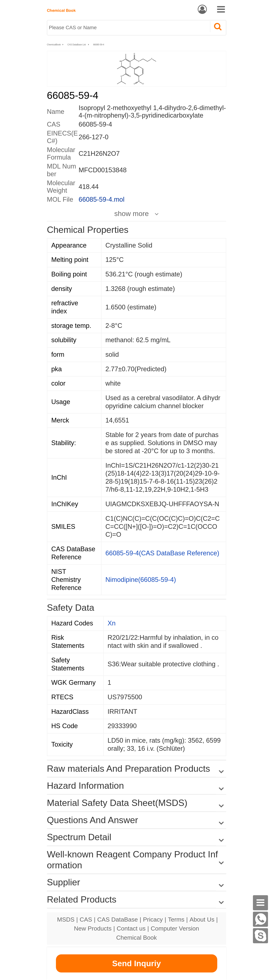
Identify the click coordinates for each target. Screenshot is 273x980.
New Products (93, 928)
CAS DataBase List (77, 45)
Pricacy (153, 919)
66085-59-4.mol (102, 199)
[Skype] (260, 936)
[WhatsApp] (260, 919)
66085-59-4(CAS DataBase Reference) (162, 553)
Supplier (64, 882)
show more (132, 213)
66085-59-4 (99, 45)
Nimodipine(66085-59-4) (141, 580)
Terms (176, 919)
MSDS (66, 919)
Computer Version (175, 928)
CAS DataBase (117, 919)
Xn (112, 623)
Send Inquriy (136, 963)
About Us (202, 919)
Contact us (131, 928)
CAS (86, 919)
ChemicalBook (54, 45)
